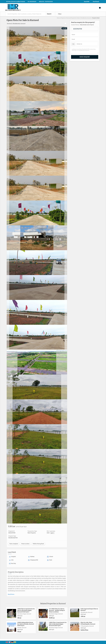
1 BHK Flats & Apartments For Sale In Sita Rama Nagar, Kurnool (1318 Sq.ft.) (26, 610)
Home (58, 18)
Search (49, 14)
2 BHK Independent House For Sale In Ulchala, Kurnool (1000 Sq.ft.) (26, 624)
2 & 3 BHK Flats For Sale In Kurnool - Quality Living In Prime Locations (57, 610)
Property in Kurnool (66, 18)
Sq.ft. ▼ (52, 533)
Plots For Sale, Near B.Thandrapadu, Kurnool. (88, 623)
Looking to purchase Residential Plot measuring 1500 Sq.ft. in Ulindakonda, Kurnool (85, 50)
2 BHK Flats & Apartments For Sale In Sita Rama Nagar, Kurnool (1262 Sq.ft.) (58, 624)
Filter (60, 14)
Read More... (11, 594)
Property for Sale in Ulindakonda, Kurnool (81, 18)
